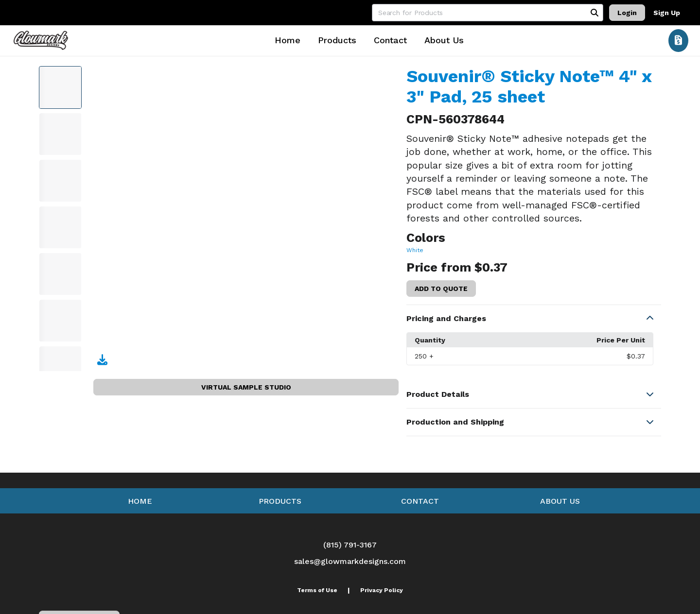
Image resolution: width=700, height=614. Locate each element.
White (415, 250)
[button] (534, 319)
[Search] (595, 13)
